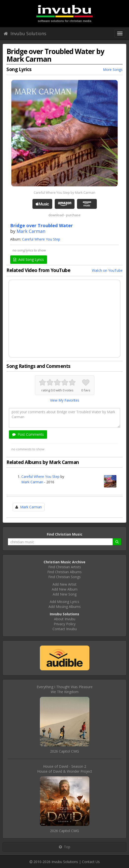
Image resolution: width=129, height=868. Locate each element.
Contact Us (91, 862)
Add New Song (65, 594)
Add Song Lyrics (29, 259)
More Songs (113, 69)
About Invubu (65, 619)
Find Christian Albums (64, 572)
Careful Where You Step (41, 239)
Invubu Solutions (25, 33)
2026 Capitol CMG (64, 751)
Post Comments (28, 434)
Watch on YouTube (107, 270)
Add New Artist (64, 584)
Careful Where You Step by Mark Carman (64, 192)
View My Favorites (65, 400)
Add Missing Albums (65, 607)
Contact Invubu (65, 629)
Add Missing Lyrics (64, 602)
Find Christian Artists (65, 567)
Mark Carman (31, 231)
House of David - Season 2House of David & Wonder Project (65, 769)
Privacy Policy (65, 624)
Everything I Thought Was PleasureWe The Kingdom (65, 689)
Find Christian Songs (64, 577)
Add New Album (65, 589)
